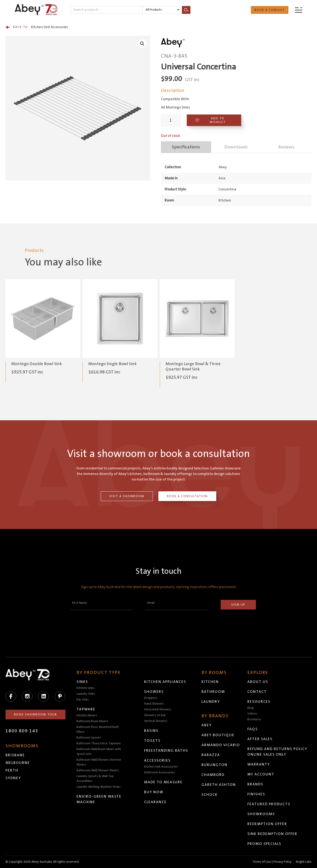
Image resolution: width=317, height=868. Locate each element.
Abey (207, 725)
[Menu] (299, 10)
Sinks (82, 682)
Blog (250, 708)
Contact (257, 692)
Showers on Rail (155, 715)
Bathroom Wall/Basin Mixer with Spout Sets (99, 752)
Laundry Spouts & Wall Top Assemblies (95, 779)
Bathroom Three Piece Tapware (99, 743)
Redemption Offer (267, 824)
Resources (259, 702)
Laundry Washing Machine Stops (99, 787)
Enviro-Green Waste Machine (99, 799)
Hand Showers (154, 704)
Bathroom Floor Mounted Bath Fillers (98, 729)
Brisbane (15, 755)
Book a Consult (270, 10)
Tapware (86, 709)
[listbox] (162, 10)
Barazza (211, 755)
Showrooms (261, 814)
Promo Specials (264, 844)
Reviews (286, 147)
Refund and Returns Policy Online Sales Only (277, 752)
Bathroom (213, 692)
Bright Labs (304, 862)
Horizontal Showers (158, 709)
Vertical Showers (156, 721)
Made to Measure (163, 782)
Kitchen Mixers (87, 715)
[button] (142, 44)
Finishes (256, 794)
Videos (252, 714)
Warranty (259, 764)
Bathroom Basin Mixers (92, 721)
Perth (12, 770)
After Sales (260, 739)
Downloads (236, 147)
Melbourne (18, 763)
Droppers (151, 698)
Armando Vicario (221, 745)
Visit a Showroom (127, 496)
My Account (261, 774)
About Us (258, 682)
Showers (154, 692)
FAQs (253, 729)
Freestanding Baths (166, 751)
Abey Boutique (218, 735)
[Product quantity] (171, 120)
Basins (151, 731)
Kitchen (210, 682)
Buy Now (154, 792)
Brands (255, 784)
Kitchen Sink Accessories (37, 27)
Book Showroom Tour (36, 715)
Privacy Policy (283, 862)
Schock (210, 795)
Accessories (157, 760)
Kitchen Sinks (86, 688)
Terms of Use (262, 862)
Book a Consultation (187, 496)
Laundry (211, 702)
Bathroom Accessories (160, 772)
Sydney (13, 778)
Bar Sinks (83, 700)
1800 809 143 (22, 731)
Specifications (186, 147)
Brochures (254, 719)
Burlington (215, 765)
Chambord (213, 775)
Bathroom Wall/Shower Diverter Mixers (99, 762)
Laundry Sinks (86, 694)
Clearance (155, 802)
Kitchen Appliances (165, 682)
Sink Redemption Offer (272, 834)
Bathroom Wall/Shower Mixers (98, 770)
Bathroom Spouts (89, 738)
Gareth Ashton (219, 785)
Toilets (152, 741)
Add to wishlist (210, 120)
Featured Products (269, 804)
